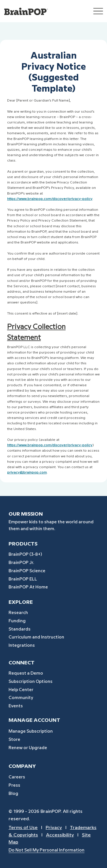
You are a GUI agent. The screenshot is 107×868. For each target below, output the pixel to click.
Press (14, 786)
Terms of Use (23, 828)
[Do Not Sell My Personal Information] (56, 850)
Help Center (21, 690)
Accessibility (60, 835)
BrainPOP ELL (23, 579)
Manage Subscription (31, 731)
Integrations (22, 646)
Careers (17, 777)
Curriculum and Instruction (36, 637)
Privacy (54, 828)
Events (16, 706)
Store (14, 740)
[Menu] (98, 11)
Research (18, 613)
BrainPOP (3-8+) (25, 555)
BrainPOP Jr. (21, 563)
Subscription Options (31, 682)
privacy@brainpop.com (27, 473)
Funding (17, 621)
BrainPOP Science (27, 571)
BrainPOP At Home (28, 587)
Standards (20, 629)
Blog (13, 794)
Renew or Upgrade (28, 748)
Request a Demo (26, 673)
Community (21, 698)
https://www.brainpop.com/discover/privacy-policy (50, 445)
